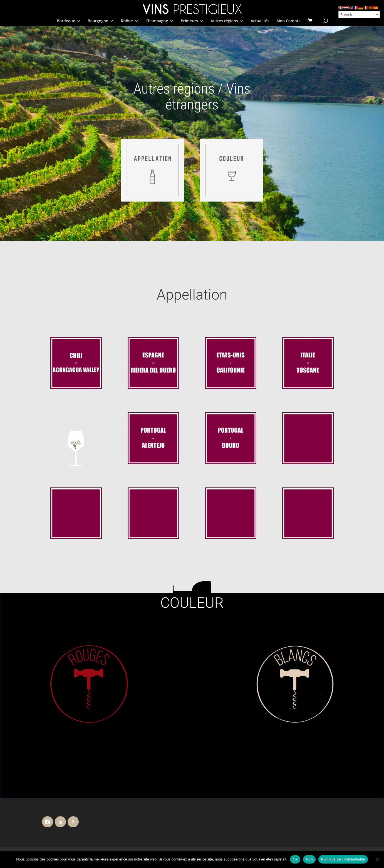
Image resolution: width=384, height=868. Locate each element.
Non (309, 859)
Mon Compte (288, 21)
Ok (295, 859)
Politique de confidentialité (343, 859)
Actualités (260, 21)
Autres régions (224, 21)
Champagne (157, 21)
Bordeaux (66, 21)
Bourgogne (98, 21)
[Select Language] (359, 14)
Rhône (127, 21)
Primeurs (189, 21)
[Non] (377, 859)
